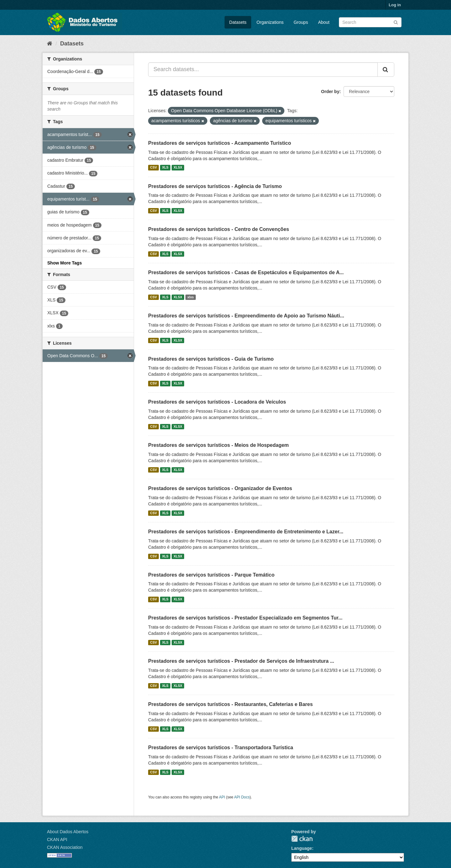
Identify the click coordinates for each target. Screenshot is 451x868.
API (222, 797)
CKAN (302, 839)
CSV (153, 168)
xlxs (190, 297)
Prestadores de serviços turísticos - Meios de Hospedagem (218, 445)
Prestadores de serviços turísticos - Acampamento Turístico (220, 143)
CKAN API (57, 839)
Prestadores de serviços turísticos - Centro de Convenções (219, 229)
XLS (165, 168)
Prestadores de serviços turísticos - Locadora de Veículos (217, 402)
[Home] (50, 44)
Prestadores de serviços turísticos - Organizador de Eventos (220, 488)
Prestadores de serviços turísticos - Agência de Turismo (215, 186)
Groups (301, 22)
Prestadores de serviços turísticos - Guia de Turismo (211, 359)
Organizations (270, 22)
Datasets (238, 22)
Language (302, 848)
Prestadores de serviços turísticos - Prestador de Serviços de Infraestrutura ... (241, 661)
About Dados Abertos (68, 832)
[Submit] (396, 22)
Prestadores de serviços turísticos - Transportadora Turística (221, 748)
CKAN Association (65, 847)
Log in (395, 5)
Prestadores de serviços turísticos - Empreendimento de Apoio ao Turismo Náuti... (246, 316)
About (324, 22)
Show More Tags (65, 263)
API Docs (242, 797)
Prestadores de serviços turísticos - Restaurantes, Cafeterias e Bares (231, 704)
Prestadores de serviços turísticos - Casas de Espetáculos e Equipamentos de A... (246, 272)
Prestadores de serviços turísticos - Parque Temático (211, 575)
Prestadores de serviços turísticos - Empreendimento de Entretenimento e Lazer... (246, 532)
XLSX (178, 168)
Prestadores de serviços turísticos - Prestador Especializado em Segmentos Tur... (245, 618)
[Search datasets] (370, 22)
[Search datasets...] (263, 70)
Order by (330, 92)
